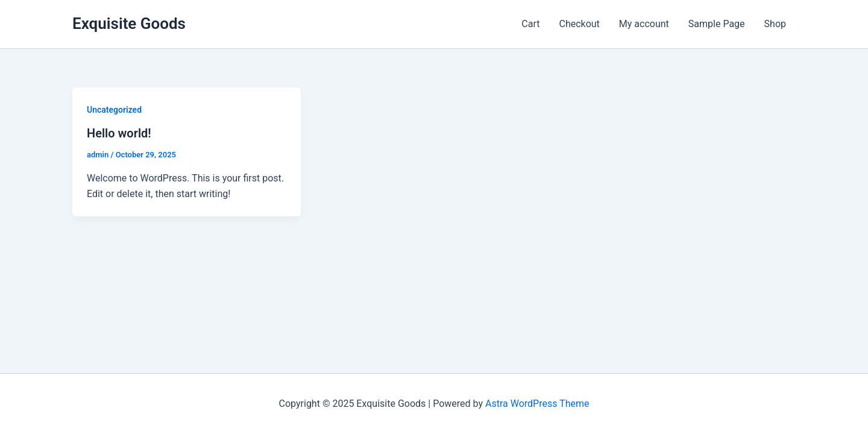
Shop (775, 24)
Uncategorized (114, 110)
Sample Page (717, 24)
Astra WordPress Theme (537, 404)
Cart (530, 24)
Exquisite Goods (129, 24)
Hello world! (119, 133)
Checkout (579, 24)
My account (644, 24)
